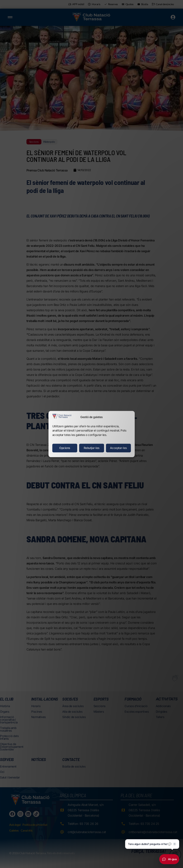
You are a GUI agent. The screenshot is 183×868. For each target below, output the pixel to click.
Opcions (65, 448)
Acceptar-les (118, 448)
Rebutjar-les (92, 448)
